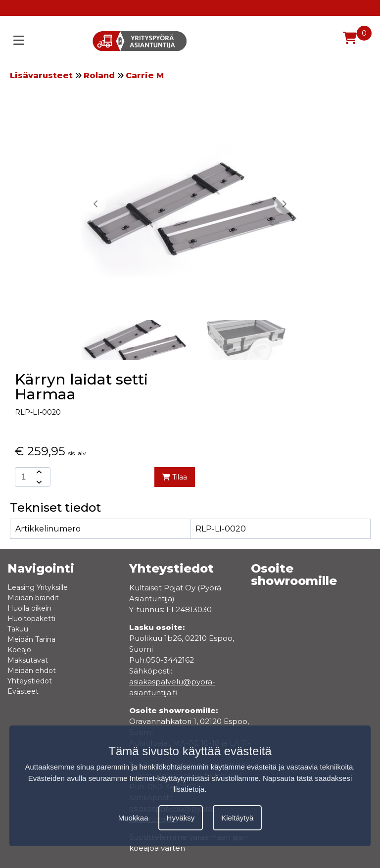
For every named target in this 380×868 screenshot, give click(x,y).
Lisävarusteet (41, 75)
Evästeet (23, 691)
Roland (99, 75)
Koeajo (19, 650)
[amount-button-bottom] (38, 482)
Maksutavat (28, 660)
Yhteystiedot (30, 681)
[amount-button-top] (38, 472)
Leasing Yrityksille (38, 587)
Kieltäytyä (237, 818)
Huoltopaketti (31, 619)
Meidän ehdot (32, 671)
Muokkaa (133, 818)
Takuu (18, 629)
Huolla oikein (29, 608)
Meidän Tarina (31, 639)
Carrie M (145, 75)
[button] (284, 204)
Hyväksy (181, 818)
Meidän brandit (33, 598)
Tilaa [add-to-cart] (175, 477)
